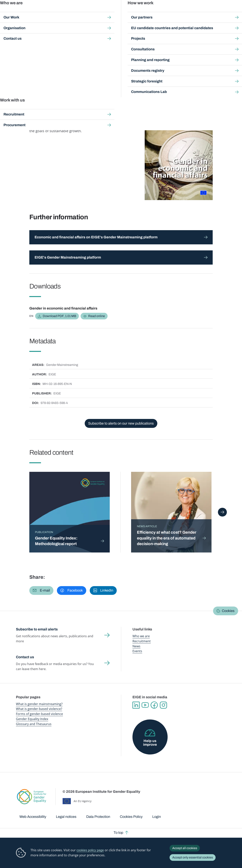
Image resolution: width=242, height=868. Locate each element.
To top (118, 833)
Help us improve (150, 743)
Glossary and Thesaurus (34, 724)
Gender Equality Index (164, 12)
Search (234, 12)
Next (222, 512)
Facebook (154, 705)
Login (157, 817)
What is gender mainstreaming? (39, 704)
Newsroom (55, 12)
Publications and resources (81, 12)
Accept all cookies (185, 848)
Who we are (141, 636)
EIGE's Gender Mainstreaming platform (68, 257)
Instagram (163, 705)
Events (137, 651)
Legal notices (66, 817)
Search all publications (83, 36)
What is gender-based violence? (39, 709)
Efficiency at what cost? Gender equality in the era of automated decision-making (167, 538)
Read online (97, 316)
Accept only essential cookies (193, 857)
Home (24, 36)
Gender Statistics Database (193, 12)
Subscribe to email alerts (37, 629)
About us (217, 12)
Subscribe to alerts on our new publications (121, 423)
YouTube (145, 705)
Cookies (228, 611)
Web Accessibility (33, 817)
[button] (41, 591)
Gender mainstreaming (111, 12)
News (136, 646)
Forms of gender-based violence (39, 714)
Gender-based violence (138, 12)
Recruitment (142, 641)
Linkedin (136, 705)
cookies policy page (90, 850)
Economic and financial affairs (84, 77)
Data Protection (98, 817)
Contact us (25, 657)
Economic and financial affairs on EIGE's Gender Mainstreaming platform (96, 237)
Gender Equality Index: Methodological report (56, 541)
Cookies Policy (131, 817)
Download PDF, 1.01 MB (59, 316)
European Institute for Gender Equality (20, 12)
